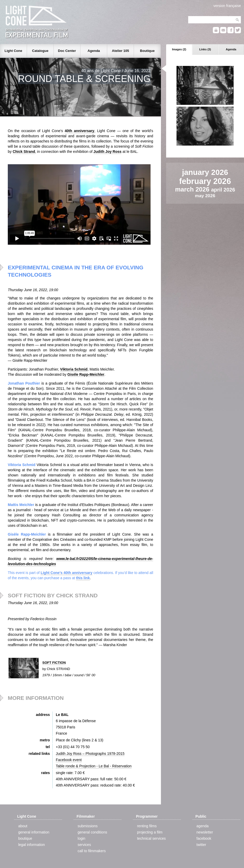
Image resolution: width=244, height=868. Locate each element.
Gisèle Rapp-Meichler (86, 374)
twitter (201, 845)
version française (227, 6)
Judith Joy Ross (107, 152)
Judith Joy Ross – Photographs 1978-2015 (90, 754)
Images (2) (179, 49)
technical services (151, 838)
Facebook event (69, 760)
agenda (203, 826)
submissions (88, 826)
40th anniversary (79, 131)
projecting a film (150, 832)
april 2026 (223, 190)
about (23, 826)
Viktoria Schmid (74, 369)
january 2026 (205, 172)
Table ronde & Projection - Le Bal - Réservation (94, 766)
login (82, 838)
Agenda (231, 49)
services (84, 845)
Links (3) (205, 49)
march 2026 (193, 189)
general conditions (92, 832)
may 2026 (205, 196)
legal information (32, 845)
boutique (25, 838)
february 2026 (205, 181)
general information (34, 832)
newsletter (205, 832)
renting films (147, 826)
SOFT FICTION (54, 663)
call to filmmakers (92, 851)
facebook (204, 838)
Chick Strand (24, 152)
